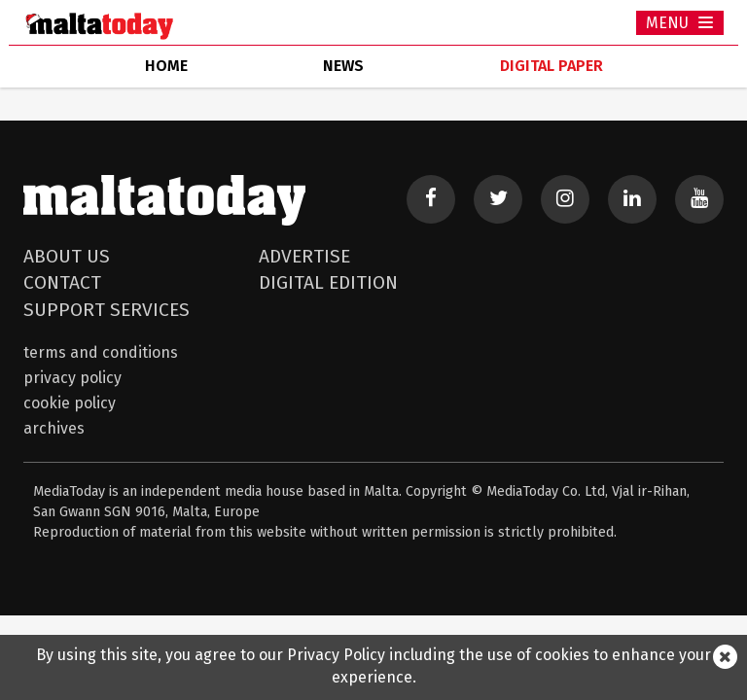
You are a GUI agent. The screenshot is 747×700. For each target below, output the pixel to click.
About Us (67, 256)
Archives (54, 428)
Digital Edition (328, 282)
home (166, 66)
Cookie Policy (70, 403)
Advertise (304, 256)
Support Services (107, 310)
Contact (62, 282)
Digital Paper (551, 66)
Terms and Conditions (101, 352)
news (343, 66)
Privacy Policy (72, 378)
